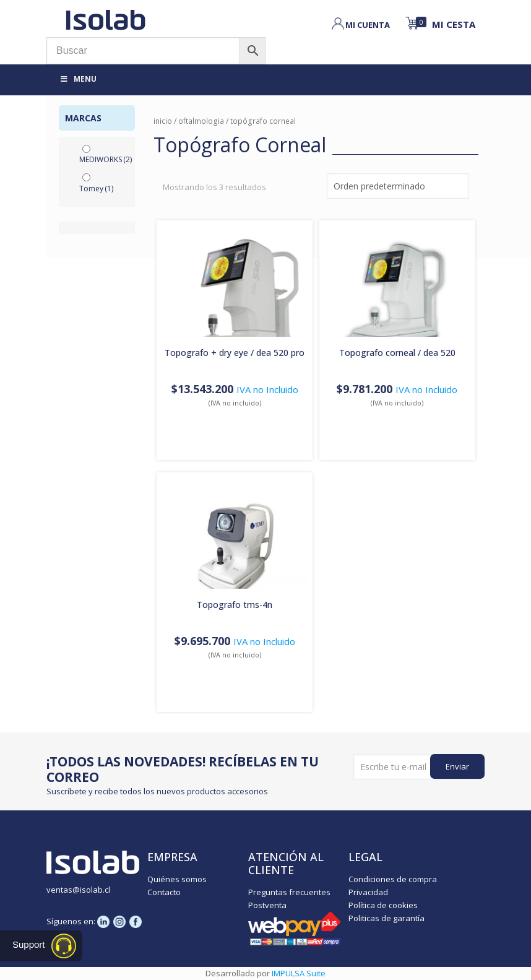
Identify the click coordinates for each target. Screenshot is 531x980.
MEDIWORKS (106, 159)
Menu (78, 79)
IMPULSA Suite (299, 973)
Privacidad (368, 892)
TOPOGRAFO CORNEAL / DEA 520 (397, 353)
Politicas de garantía (386, 918)
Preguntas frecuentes (289, 892)
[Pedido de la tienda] (398, 186)
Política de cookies (383, 905)
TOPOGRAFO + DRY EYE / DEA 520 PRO (235, 353)
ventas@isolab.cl (78, 890)
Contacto (164, 892)
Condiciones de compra (393, 879)
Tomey (96, 189)
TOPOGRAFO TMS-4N (235, 605)
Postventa (267, 905)
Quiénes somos (177, 879)
